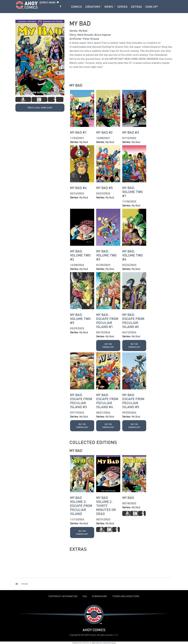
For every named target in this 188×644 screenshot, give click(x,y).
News (109, 7)
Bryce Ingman (103, 35)
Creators (93, 7)
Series (122, 7)
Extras (136, 7)
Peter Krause (91, 39)
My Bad (83, 31)
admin (116, 635)
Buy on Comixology (108, 345)
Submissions (99, 596)
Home (17, 584)
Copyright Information (63, 596)
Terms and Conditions (126, 596)
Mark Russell (85, 35)
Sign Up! (152, 7)
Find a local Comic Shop (40, 108)
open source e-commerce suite (104, 643)
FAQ (85, 596)
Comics (77, 7)
